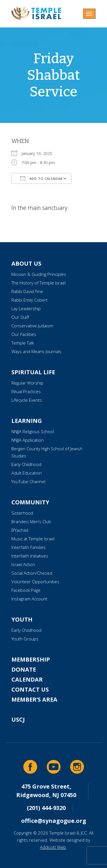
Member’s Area (34, 699)
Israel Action (23, 564)
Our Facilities (24, 334)
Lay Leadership (26, 308)
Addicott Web (53, 847)
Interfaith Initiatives (30, 556)
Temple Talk (23, 343)
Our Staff (20, 317)
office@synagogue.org (54, 821)
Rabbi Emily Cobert (30, 300)
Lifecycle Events (27, 400)
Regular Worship (27, 383)
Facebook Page (26, 590)
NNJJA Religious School (33, 431)
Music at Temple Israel (33, 539)
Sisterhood (22, 513)
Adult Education (27, 473)
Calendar (27, 679)
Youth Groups (25, 639)
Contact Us (30, 689)
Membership (31, 659)
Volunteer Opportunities (35, 582)
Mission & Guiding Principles (39, 274)
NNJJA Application (28, 440)
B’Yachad (20, 530)
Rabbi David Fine (27, 291)
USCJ (18, 719)
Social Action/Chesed (32, 573)
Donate (24, 669)
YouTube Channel (28, 481)
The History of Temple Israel (39, 283)
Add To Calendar (42, 178)
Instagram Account (29, 599)
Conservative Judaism (32, 326)
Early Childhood (26, 464)
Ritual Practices (26, 391)
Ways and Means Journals (36, 351)
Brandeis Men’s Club (31, 521)
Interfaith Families (29, 547)
